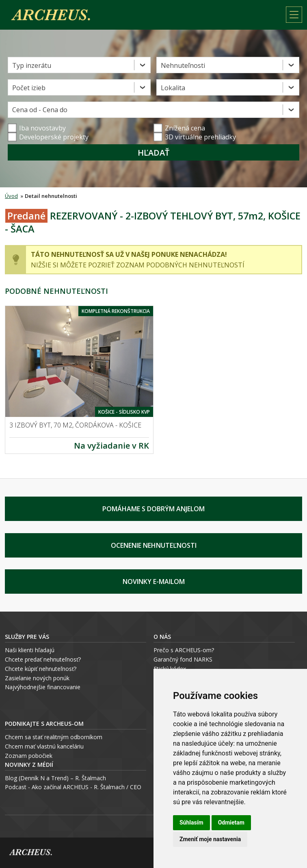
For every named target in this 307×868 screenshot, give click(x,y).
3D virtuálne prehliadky (195, 137)
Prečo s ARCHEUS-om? (184, 650)
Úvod (11, 196)
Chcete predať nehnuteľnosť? (43, 659)
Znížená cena (179, 128)
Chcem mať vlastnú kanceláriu (44, 746)
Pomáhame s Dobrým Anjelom (153, 509)
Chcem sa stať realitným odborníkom (54, 737)
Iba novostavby (37, 128)
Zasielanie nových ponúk (37, 678)
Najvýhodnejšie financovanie (43, 687)
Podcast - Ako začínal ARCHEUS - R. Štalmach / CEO (73, 787)
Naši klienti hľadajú (30, 650)
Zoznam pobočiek (29, 756)
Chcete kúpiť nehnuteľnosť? (41, 669)
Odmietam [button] (231, 822)
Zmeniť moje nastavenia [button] (210, 839)
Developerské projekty (54, 137)
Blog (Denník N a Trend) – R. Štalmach (55, 778)
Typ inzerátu (32, 65)
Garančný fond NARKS (183, 659)
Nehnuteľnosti (183, 65)
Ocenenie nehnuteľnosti (154, 545)
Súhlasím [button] (191, 822)
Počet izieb (29, 88)
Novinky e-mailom (154, 582)
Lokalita (173, 88)
